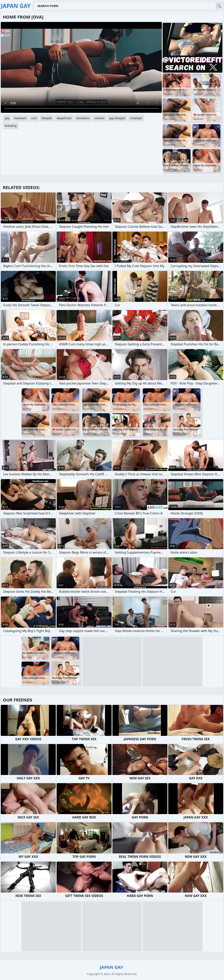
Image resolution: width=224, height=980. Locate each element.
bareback (20, 118)
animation (83, 118)
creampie (136, 118)
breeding (11, 126)
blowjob (47, 118)
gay (7, 118)
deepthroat (64, 118)
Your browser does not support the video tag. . (81, 67)
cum (34, 118)
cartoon (99, 118)
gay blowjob (117, 118)
